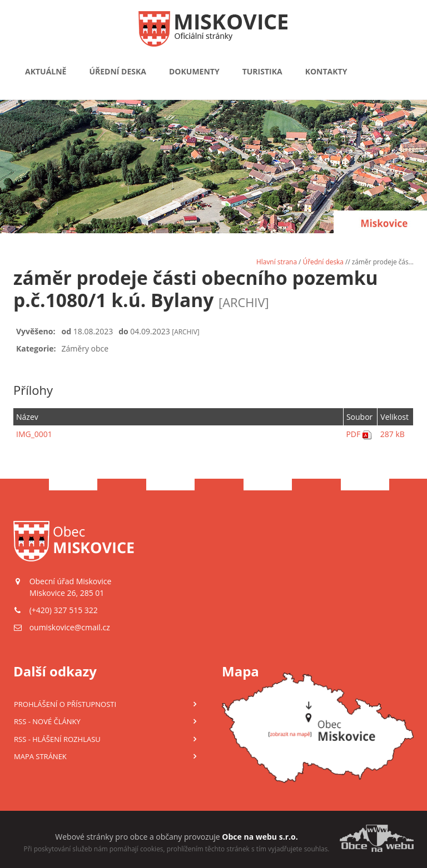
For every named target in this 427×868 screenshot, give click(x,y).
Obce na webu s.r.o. (260, 837)
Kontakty (326, 71)
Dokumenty (194, 71)
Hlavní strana (277, 262)
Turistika (262, 71)
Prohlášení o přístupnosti (65, 704)
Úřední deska (118, 71)
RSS (47, 721)
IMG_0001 (34, 434)
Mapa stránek (40, 756)
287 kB (393, 434)
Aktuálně (46, 71)
